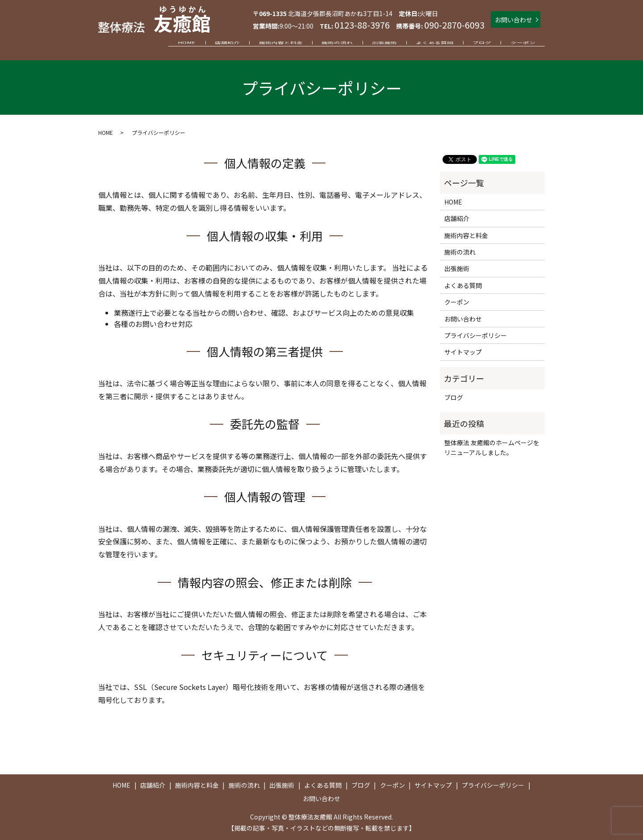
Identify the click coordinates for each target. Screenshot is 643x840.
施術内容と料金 (241, 46)
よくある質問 (417, 46)
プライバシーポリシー (476, 335)
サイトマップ (463, 352)
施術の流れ (305, 46)
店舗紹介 (180, 46)
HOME (133, 46)
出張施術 (359, 46)
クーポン (519, 46)
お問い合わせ (514, 20)
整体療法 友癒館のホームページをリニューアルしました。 (492, 447)
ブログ (471, 46)
